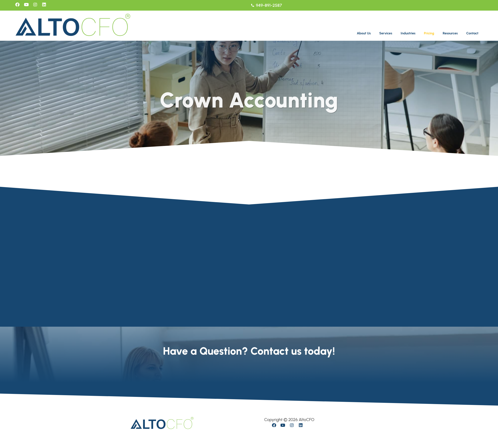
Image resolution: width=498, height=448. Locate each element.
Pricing (429, 33)
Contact (472, 33)
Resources (450, 33)
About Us (364, 33)
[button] (365, 33)
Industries (408, 33)
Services (386, 33)
